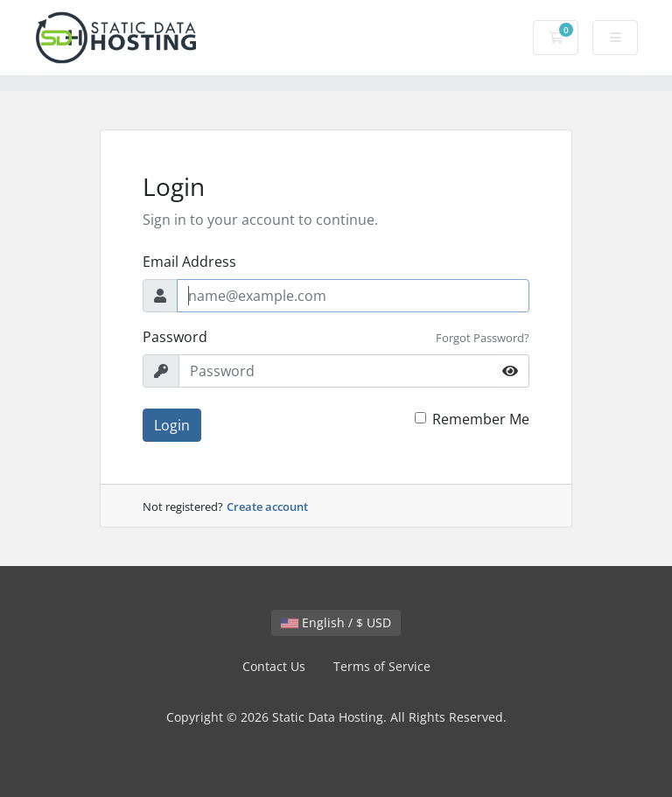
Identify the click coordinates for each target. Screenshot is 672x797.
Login (172, 425)
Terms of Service (382, 666)
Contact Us (274, 666)
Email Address (189, 262)
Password (175, 337)
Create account (267, 507)
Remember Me (481, 419)
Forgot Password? (483, 338)
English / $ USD (336, 622)
